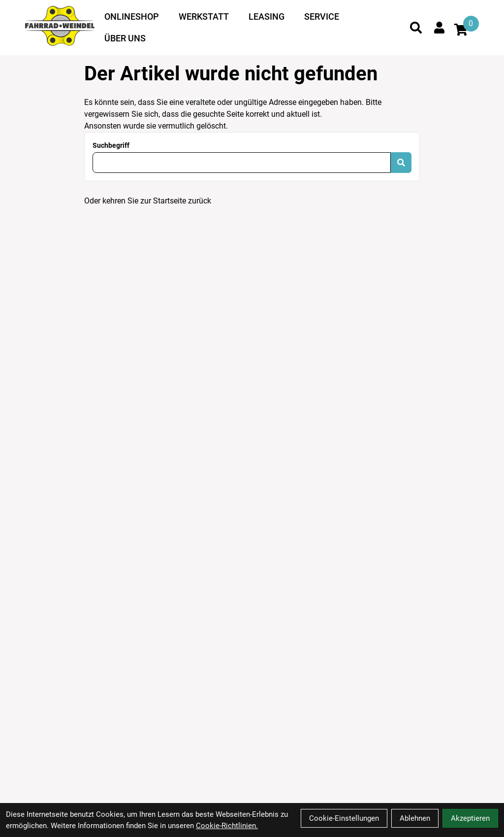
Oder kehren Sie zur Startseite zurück (148, 201)
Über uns (125, 38)
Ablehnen (415, 818)
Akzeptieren (470, 818)
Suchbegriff (111, 145)
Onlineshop (132, 17)
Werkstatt (204, 17)
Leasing (267, 17)
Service (322, 17)
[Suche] (416, 28)
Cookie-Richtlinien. (227, 826)
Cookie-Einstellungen (344, 818)
